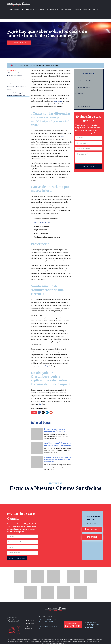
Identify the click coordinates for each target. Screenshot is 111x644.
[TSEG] (54, 638)
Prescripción (10, 74)
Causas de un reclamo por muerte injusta (17, 70)
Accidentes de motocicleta (42, 213)
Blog (15, 56)
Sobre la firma (13, 9)
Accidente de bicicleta (85, 72)
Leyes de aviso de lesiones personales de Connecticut (55, 421)
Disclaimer (28, 622)
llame (40, 395)
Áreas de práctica (25, 9)
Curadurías (82, 91)
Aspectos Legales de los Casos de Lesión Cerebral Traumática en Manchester (57, 450)
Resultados (68, 9)
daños (62, 127)
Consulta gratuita (18, 33)
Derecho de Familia (85, 97)
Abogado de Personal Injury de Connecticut (11, 56)
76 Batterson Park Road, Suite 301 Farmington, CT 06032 (49, 612)
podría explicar (58, 92)
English (84, 9)
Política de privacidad (28, 618)
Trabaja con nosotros (92, 617)
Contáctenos (29, 611)
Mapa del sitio (29, 614)
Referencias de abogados (49, 9)
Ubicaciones (36, 9)
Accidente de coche (85, 78)
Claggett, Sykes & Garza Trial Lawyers (13, 610)
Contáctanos (76, 9)
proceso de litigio (44, 357)
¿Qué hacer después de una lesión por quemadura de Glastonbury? (58, 435)
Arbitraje (81, 84)
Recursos (60, 9)
